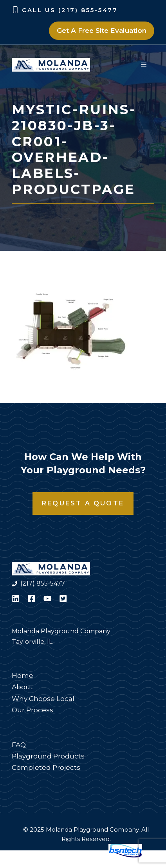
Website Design (78, 855)
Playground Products (48, 756)
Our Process (32, 710)
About (22, 687)
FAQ (19, 745)
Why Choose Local (43, 699)
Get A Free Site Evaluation (102, 31)
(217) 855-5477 (43, 583)
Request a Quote (83, 503)
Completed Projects (46, 767)
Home (23, 676)
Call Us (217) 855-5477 (70, 10)
